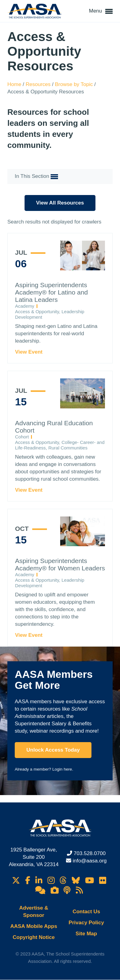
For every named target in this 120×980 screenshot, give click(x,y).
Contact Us (86, 912)
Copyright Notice (34, 937)
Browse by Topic (75, 84)
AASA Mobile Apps (34, 926)
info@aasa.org (90, 861)
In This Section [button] (36, 177)
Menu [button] (101, 11)
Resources (39, 84)
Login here (62, 769)
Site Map (86, 934)
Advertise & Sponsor (34, 912)
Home (15, 84)
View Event (29, 352)
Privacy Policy (86, 923)
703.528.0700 (90, 853)
